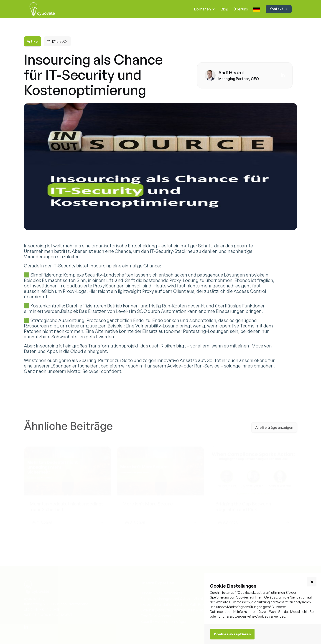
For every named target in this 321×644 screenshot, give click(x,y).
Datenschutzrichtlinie (226, 612)
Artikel (33, 41)
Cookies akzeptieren (232, 634)
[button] (205, 9)
